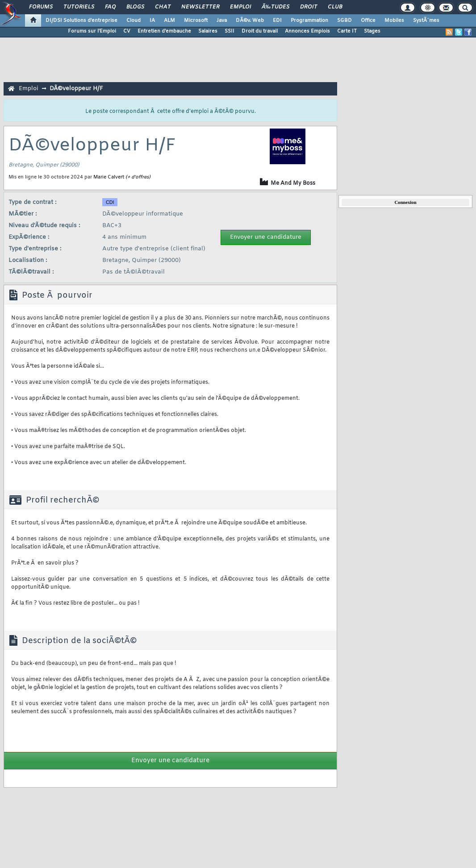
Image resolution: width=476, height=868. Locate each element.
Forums (41, 7)
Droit (309, 7)
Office (368, 21)
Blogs (135, 7)
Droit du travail (260, 31)
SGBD (344, 21)
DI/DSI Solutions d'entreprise (81, 21)
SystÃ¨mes (426, 21)
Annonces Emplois (307, 31)
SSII (230, 31)
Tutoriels (79, 7)
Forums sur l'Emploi (92, 31)
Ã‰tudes (276, 7)
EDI (277, 21)
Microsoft (196, 21)
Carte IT (347, 31)
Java (222, 21)
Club (335, 7)
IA (152, 21)
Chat (163, 7)
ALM (169, 21)
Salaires (208, 31)
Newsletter (200, 7)
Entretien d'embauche (164, 31)
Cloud (134, 21)
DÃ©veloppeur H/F (76, 89)
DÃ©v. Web (250, 21)
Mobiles (394, 21)
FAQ (110, 7)
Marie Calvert (109, 177)
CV (127, 31)
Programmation (309, 21)
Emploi (240, 7)
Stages (372, 31)
